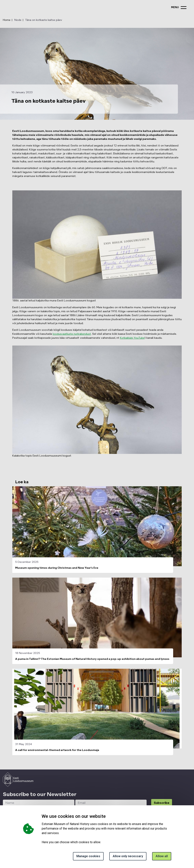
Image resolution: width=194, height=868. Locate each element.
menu (175, 7)
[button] (97, 245)
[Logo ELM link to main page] (18, 780)
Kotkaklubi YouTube (132, 338)
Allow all (162, 856)
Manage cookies (88, 856)
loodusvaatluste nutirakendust (72, 334)
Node (18, 20)
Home (7, 20)
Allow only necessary (128, 856)
